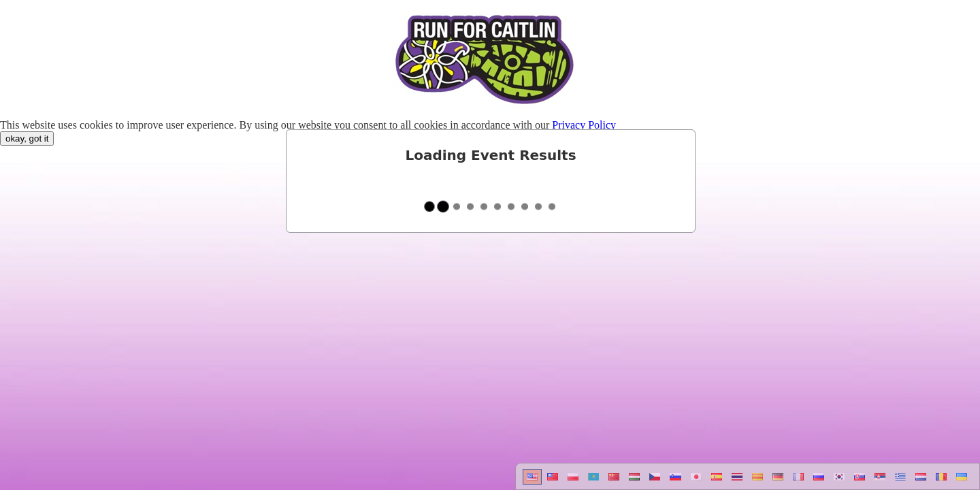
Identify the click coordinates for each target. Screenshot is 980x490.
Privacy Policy (584, 125)
